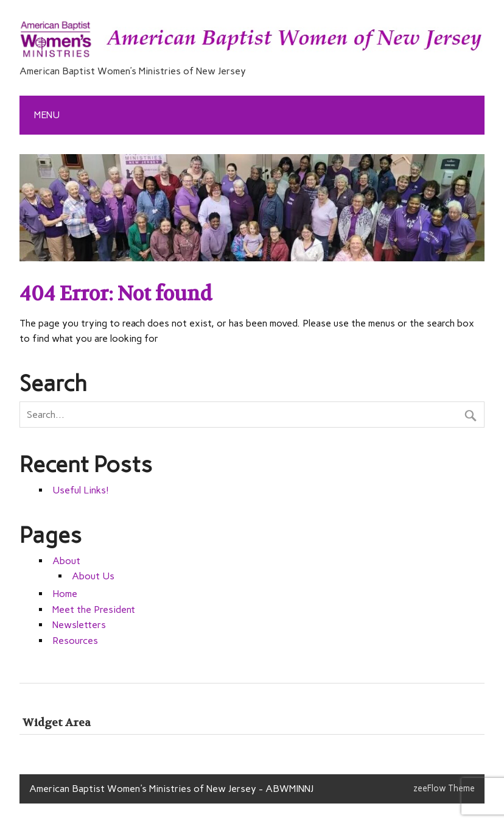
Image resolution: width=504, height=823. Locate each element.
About (66, 561)
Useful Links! (81, 490)
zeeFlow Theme (444, 788)
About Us (93, 576)
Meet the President (94, 609)
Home (65, 594)
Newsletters (79, 625)
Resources (75, 641)
